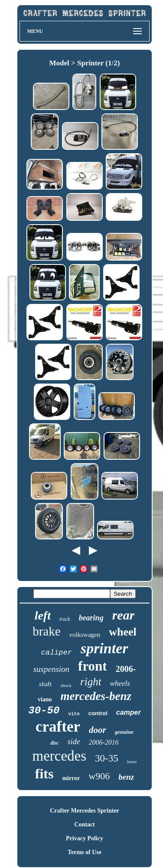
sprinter (104, 648)
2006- (126, 669)
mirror (71, 778)
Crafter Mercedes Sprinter (85, 811)
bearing (91, 618)
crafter (58, 727)
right (91, 682)
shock (66, 685)
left (43, 615)
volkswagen (85, 635)
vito (74, 714)
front (93, 666)
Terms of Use (85, 852)
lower (132, 762)
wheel (123, 632)
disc (54, 743)
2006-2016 (104, 742)
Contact (84, 824)
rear (124, 615)
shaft (45, 684)
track (65, 619)
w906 (99, 776)
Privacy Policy (85, 838)
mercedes (59, 756)
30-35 (107, 758)
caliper (56, 653)
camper (129, 712)
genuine (124, 732)
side (74, 742)
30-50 (44, 711)
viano (45, 699)
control (98, 713)
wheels (120, 683)
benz (126, 777)
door (98, 730)
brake (46, 631)
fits (44, 774)
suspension (51, 669)
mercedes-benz (96, 696)
